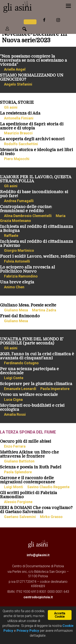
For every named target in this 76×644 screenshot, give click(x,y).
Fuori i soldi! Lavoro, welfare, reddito (38, 256)
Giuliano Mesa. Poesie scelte (28, 305)
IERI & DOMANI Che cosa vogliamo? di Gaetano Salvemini (36, 510)
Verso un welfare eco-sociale (29, 395)
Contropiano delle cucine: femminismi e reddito (26, 209)
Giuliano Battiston (19, 461)
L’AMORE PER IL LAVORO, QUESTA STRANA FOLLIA (36, 179)
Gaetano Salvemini (20, 517)
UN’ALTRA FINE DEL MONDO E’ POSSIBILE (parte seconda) (32, 341)
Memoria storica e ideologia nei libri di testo (36, 152)
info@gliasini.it (38, 555)
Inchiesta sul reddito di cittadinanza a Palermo (36, 243)
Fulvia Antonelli (17, 261)
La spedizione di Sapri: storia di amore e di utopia (32, 126)
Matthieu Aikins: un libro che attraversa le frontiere (29, 454)
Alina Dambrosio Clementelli (28, 216)
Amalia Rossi (15, 414)
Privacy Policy (28, 631)
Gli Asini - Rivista (29, 7)
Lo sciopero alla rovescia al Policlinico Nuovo (27, 269)
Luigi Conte (14, 378)
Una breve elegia (17, 282)
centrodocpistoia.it (38, 597)
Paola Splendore (18, 472)
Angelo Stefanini (18, 84)
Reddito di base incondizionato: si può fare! (34, 194)
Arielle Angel (15, 69)
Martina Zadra (44, 310)
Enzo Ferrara (15, 446)
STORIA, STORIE (17, 102)
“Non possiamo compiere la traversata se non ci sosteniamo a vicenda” (33, 60)
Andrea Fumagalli (19, 201)
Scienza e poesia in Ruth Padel (31, 467)
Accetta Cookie (60, 615)
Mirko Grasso (51, 517)
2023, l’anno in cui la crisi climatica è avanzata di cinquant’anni (37, 356)
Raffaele (11, 236)
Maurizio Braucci (18, 133)
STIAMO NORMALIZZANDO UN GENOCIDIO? (32, 77)
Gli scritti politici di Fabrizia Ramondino (28, 495)
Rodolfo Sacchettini (21, 144)
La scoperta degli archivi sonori (32, 139)
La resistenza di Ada (20, 113)
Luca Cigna (13, 399)
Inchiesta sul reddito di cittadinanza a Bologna (36, 229)
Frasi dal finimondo (20, 316)
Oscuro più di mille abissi (26, 441)
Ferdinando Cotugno (21, 363)
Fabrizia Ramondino (21, 276)
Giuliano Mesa (16, 310)
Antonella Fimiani (19, 118)
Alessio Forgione (18, 502)
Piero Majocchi (17, 159)
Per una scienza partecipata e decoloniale (29, 371)
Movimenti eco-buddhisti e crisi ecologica (32, 407)
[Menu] (68, 6)
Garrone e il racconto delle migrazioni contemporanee (27, 480)
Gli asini (11, 107)
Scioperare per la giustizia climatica (36, 384)
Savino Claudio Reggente (48, 487)
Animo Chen (14, 287)
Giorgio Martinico (19, 250)
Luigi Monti (14, 487)
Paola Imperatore (55, 389)
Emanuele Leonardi (20, 389)
